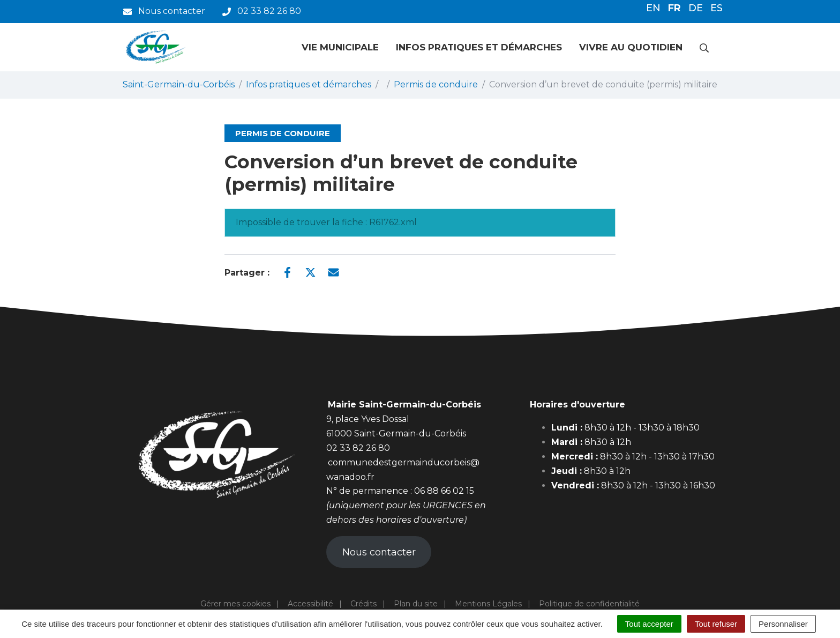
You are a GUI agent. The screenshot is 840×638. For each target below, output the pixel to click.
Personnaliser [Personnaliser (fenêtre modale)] (783, 624)
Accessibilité (310, 604)
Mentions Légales (488, 604)
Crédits (363, 604)
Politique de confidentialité (589, 604)
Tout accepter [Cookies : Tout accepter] (649, 624)
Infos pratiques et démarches (479, 47)
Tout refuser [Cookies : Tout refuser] (716, 624)
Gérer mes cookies (235, 604)
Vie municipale (340, 47)
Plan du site (416, 604)
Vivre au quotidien (631, 47)
